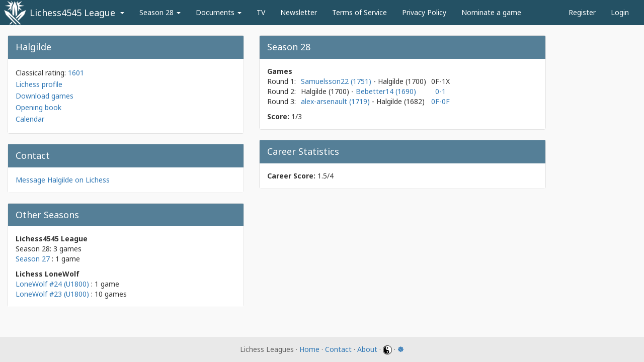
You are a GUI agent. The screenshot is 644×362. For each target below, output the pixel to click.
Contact (338, 349)
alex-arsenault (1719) (336, 101)
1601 (76, 73)
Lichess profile (39, 84)
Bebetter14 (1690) (386, 91)
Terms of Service (359, 12)
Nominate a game (491, 12)
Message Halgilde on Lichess (63, 180)
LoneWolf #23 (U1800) (52, 294)
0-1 (440, 91)
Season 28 (160, 12)
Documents (219, 12)
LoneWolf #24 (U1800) (52, 284)
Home (309, 349)
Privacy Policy (424, 12)
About (367, 349)
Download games (45, 96)
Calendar (30, 119)
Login (620, 12)
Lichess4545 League (72, 13)
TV (261, 12)
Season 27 (33, 259)
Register (582, 12)
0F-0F (440, 101)
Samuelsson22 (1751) (337, 81)
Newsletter (299, 12)
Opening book (38, 107)
